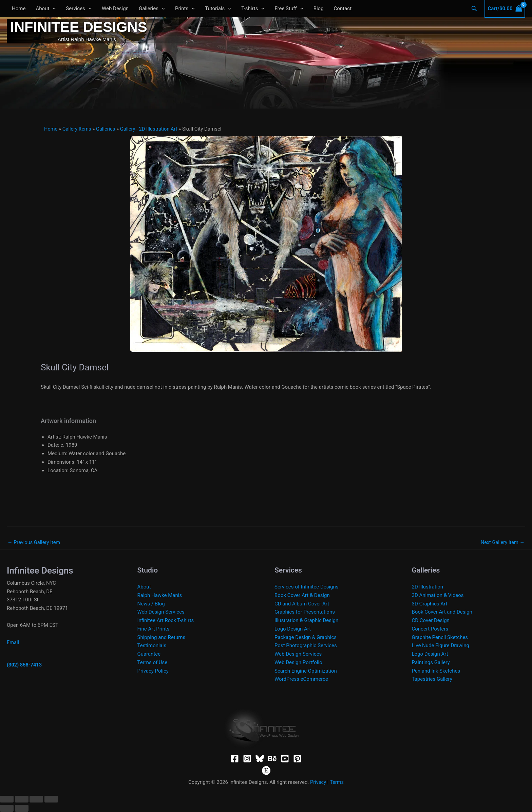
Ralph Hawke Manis (160, 596)
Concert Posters (430, 629)
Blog (319, 8)
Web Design (115, 8)
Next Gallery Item (502, 542)
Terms (337, 782)
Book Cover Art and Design (442, 612)
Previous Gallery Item (35, 542)
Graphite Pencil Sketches (440, 638)
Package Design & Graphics (306, 638)
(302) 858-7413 (25, 665)
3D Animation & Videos (438, 596)
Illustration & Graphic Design (306, 621)
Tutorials (218, 8)
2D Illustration (428, 587)
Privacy (318, 782)
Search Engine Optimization (306, 671)
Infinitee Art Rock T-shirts (166, 621)
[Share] (36, 799)
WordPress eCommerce (301, 679)
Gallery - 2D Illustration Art (151, 129)
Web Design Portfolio (298, 663)
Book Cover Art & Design (302, 596)
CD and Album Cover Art (302, 604)
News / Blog (151, 604)
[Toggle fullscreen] (22, 799)
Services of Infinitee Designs (307, 587)
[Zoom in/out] (7, 799)
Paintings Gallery (431, 663)
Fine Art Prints (154, 629)
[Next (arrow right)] (22, 809)
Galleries (152, 8)
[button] (52, 8)
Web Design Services (161, 612)
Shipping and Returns (161, 638)
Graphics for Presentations (305, 612)
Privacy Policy (153, 671)
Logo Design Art (293, 629)
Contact (343, 8)
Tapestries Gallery (432, 679)
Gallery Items (78, 129)
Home (19, 8)
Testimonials (152, 646)
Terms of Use (153, 663)
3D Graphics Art (430, 604)
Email (13, 643)
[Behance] (272, 759)
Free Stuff (289, 8)
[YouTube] (285, 759)
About (46, 8)
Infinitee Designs (79, 27)
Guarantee (149, 654)
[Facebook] (235, 759)
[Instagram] (247, 759)
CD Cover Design (431, 621)
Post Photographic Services (306, 646)
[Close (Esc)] (51, 799)
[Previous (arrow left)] (7, 809)
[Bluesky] (260, 759)
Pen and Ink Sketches (436, 671)
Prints (185, 8)
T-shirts (253, 8)
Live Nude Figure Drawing (441, 646)
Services (79, 8)
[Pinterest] (297, 759)
